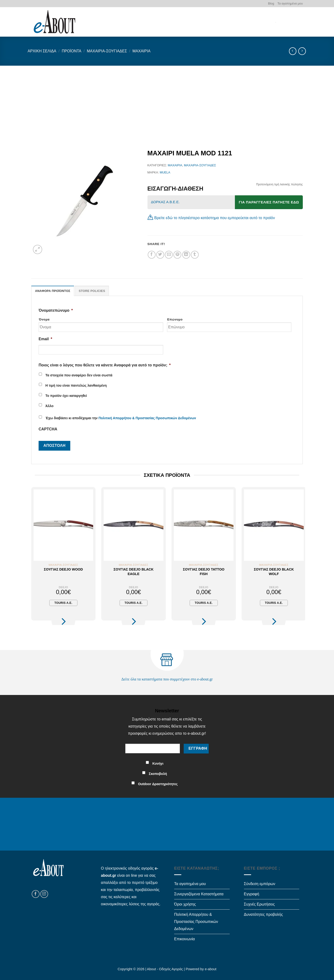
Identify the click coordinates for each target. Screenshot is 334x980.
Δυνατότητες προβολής (263, 914)
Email (45, 339)
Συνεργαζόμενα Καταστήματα (199, 894)
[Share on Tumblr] (195, 255)
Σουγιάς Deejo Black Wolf (274, 572)
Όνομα (44, 319)
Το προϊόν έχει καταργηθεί (66, 396)
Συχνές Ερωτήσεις (259, 904)
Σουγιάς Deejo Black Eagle (134, 572)
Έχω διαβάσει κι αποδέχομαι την (121, 418)
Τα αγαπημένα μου (290, 3)
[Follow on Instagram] (44, 894)
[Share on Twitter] (160, 255)
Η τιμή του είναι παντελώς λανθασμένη (76, 385)
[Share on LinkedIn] (186, 255)
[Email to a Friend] (169, 255)
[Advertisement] (167, 101)
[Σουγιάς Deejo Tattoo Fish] (204, 525)
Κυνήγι (158, 763)
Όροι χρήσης (185, 904)
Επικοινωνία (185, 939)
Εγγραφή (252, 894)
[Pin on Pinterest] (177, 255)
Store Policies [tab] (92, 291)
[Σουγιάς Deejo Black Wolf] (274, 525)
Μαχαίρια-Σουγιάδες (107, 51)
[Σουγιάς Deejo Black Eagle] (133, 525)
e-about (211, 969)
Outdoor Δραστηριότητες (158, 784)
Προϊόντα (71, 51)
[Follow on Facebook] (36, 894)
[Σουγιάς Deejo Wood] (63, 525)
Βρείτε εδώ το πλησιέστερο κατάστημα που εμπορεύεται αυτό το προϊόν (215, 218)
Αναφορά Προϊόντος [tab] (53, 291)
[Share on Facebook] (152, 255)
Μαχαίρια (142, 51)
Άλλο (49, 406)
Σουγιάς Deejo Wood (63, 569)
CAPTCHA (48, 429)
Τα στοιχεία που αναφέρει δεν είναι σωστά (79, 375)
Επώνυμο (175, 319)
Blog (271, 3)
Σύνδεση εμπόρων (260, 884)
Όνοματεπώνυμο (56, 310)
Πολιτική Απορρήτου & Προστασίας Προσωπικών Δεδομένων (147, 418)
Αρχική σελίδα (42, 51)
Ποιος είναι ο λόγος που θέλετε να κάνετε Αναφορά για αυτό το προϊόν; (105, 365)
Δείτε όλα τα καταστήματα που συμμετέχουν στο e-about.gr (167, 679)
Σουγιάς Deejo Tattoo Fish (204, 572)
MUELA (165, 172)
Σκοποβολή (158, 774)
